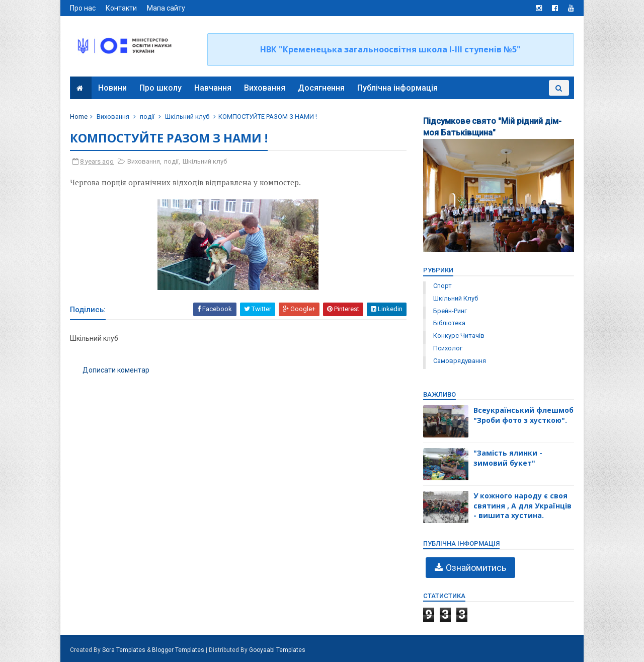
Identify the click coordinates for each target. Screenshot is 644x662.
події (148, 117)
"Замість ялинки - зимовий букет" (507, 458)
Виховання (265, 88)
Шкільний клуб (188, 117)
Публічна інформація (397, 88)
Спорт (442, 286)
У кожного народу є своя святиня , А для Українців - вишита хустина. (522, 505)
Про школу (160, 88)
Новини (112, 88)
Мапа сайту (167, 8)
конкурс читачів (458, 336)
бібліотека (449, 323)
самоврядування (459, 361)
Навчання (213, 88)
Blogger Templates (179, 650)
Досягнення (321, 88)
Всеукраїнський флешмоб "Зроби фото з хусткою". (523, 415)
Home (79, 117)
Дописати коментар (116, 370)
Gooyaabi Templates (278, 650)
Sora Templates (124, 650)
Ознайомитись (475, 568)
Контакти (122, 8)
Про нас (83, 8)
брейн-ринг (450, 311)
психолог (447, 348)
